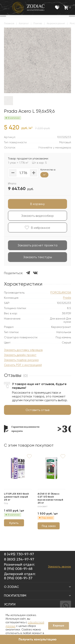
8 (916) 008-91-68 (18, 569)
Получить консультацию (38, 639)
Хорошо (58, 626)
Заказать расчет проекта (37, 245)
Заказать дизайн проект (20, 355)
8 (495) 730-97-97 (19, 554)
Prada (67, 298)
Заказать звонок (59, 566)
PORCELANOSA (61, 292)
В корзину (37, 204)
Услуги (37, 604)
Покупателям (37, 596)
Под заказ (49, 526)
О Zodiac (37, 587)
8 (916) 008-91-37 (18, 578)
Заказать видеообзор (37, 216)
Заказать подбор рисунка (21, 360)
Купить (14, 523)
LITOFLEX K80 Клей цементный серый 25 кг (16, 497)
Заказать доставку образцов (23, 350)
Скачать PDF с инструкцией (23, 365)
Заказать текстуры (38, 257)
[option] (25, 429)
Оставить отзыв (37, 410)
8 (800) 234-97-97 (19, 559)
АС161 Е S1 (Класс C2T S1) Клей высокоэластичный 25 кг (50, 498)
